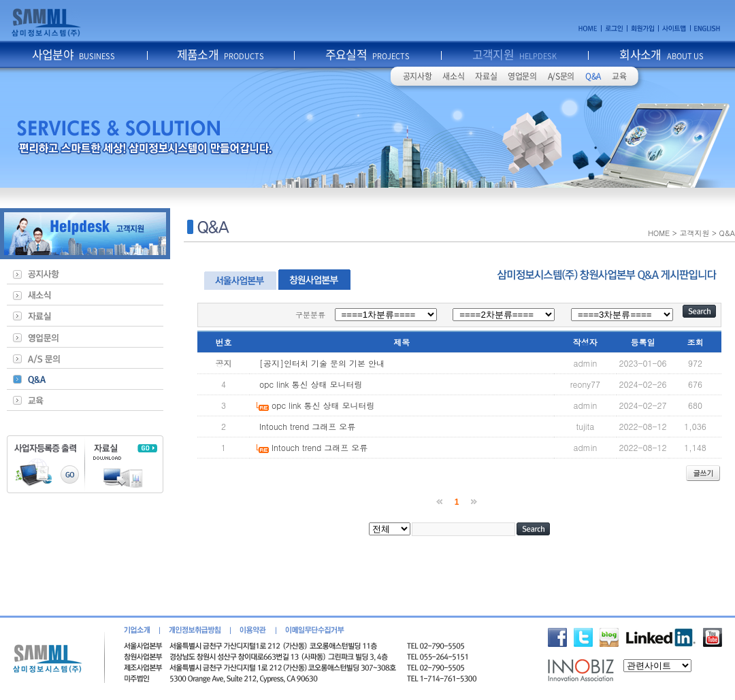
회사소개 (661, 54)
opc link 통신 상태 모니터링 (311, 384)
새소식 (453, 76)
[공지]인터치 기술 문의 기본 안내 (322, 363)
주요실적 (368, 54)
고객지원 (515, 54)
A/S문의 (561, 76)
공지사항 (418, 76)
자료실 (486, 76)
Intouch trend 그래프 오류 (307, 426)
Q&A (593, 76)
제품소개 (221, 54)
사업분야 (74, 54)
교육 (619, 76)
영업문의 (522, 76)
